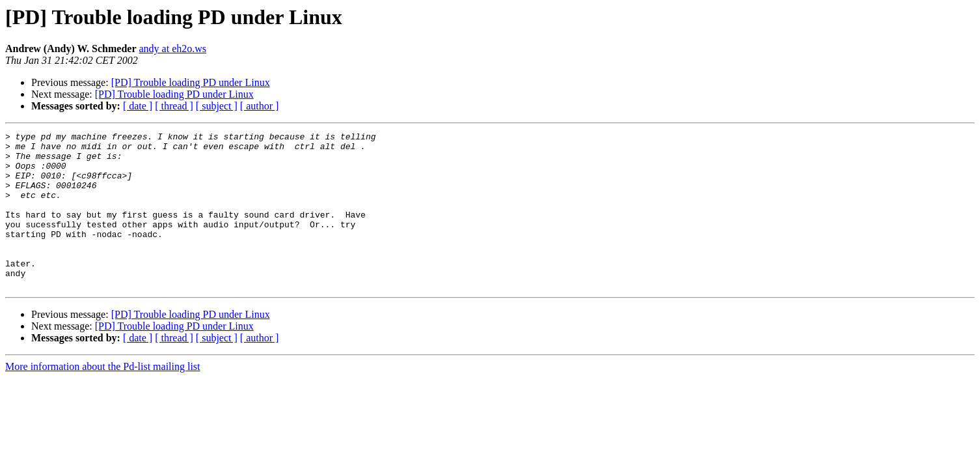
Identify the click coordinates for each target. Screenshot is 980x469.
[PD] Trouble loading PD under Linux (191, 82)
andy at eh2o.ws (173, 49)
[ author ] (260, 106)
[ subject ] (217, 106)
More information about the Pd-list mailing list (103, 398)
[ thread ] (174, 106)
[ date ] (138, 106)
